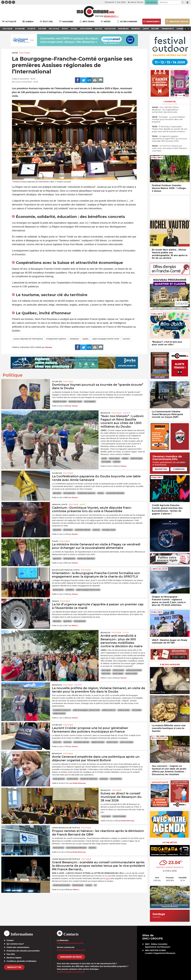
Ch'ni (108, 878)
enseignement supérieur (56, 339)
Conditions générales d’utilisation (22, 961)
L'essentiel (170, 102)
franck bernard (58, 848)
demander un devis (71, 957)
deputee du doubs (60, 402)
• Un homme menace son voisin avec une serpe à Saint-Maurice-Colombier (170, 148)
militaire (125, 458)
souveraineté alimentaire (115, 493)
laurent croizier (112, 742)
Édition (99, 16)
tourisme (126, 339)
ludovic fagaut (114, 458)
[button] (182, 2)
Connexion (179, 469)
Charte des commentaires (18, 947)
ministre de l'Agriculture (86, 559)
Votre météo (170, 843)
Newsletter (14, 967)
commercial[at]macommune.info (71, 950)
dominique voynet (75, 402)
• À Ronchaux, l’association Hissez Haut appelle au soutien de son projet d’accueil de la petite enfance (170, 129)
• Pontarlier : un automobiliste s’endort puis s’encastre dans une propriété (168, 119)
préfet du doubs (136, 458)
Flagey (55, 541)
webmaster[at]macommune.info (71, 972)
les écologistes (90, 402)
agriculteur (57, 621)
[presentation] (152, 680)
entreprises (74, 339)
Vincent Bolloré (116, 779)
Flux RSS (11, 954)
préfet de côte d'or (109, 710)
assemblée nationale (83, 530)
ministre (101, 493)
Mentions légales (14, 958)
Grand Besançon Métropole (66, 828)
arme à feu (57, 742)
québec (86, 339)
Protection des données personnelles (23, 951)
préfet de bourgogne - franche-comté (86, 710)
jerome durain (58, 590)
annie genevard (69, 493)
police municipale (127, 742)
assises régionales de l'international (28, 339)
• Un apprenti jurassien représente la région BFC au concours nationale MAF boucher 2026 (169, 139)
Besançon (105, 413)
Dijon (15, 53)
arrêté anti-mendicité (134, 670)
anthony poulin (118, 670)
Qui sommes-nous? (15, 944)
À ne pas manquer (170, 665)
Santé (83, 504)
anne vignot (106, 670)
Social (126, 633)
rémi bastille (106, 462)
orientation (70, 590)
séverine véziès (131, 674)
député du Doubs (98, 742)
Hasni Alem (106, 674)
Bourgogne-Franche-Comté (66, 570)
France (55, 601)
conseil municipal (119, 816)
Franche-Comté (60, 504)
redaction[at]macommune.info (70, 943)
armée (104, 458)
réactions (92, 848)
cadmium (96, 530)
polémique (104, 779)
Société (126, 413)
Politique (25, 53)
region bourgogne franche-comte (106, 339)
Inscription (161, 469)
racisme (89, 885)
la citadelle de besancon (62, 710)
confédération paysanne (86, 493)
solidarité (117, 462)
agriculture (57, 493)
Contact (10, 940)
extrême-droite (72, 779)
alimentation (68, 530)
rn (95, 885)
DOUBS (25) (57, 382)
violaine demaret (59, 713)
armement (68, 742)
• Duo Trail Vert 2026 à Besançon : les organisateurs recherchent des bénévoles (165, 110)
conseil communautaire (61, 885)
